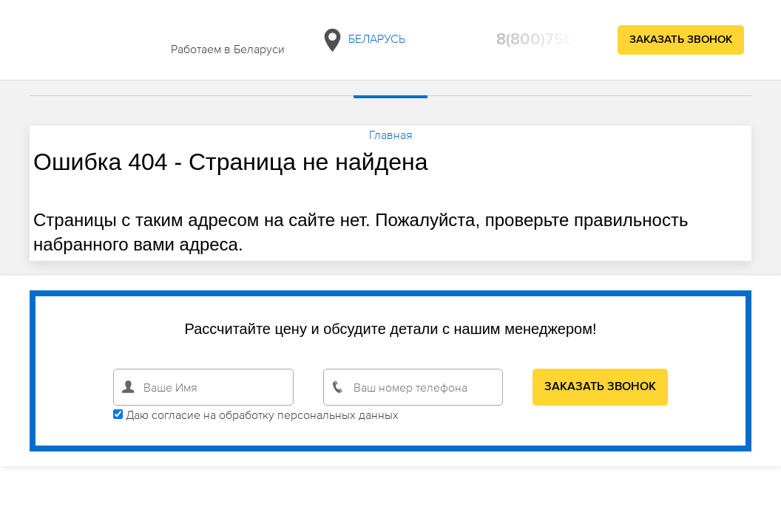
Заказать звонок (681, 40)
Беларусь (362, 40)
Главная (391, 134)
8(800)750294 (550, 40)
